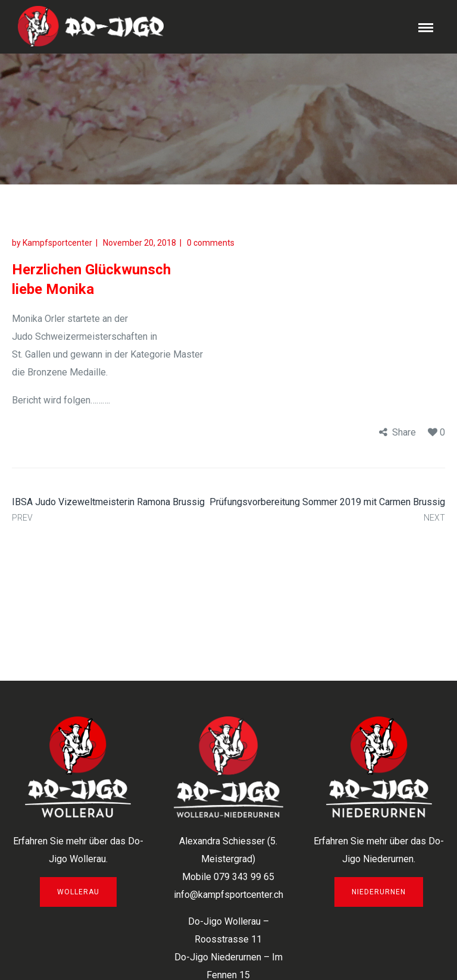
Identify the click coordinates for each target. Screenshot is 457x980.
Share (404, 432)
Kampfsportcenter (57, 243)
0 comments (211, 243)
